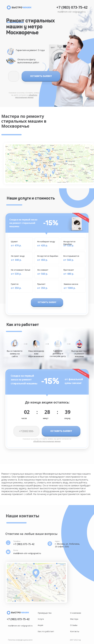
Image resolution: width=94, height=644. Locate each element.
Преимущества (45, 613)
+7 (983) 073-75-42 (72, 7)
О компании (76, 613)
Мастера (74, 619)
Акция (40, 625)
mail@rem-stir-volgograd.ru (72, 12)
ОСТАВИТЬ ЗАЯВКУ (41, 76)
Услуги (41, 619)
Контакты (75, 631)
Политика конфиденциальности (20, 640)
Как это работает (46, 631)
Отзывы (74, 625)
